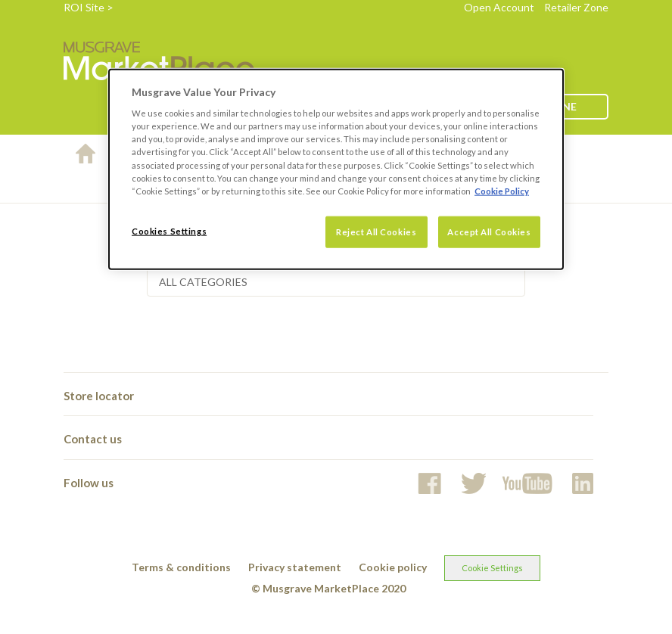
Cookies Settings (169, 230)
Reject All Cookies (376, 231)
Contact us (93, 439)
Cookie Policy (502, 190)
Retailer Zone (576, 7)
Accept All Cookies (489, 231)
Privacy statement (295, 567)
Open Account (499, 7)
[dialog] (336, 169)
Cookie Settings (492, 568)
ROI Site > (89, 7)
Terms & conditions (181, 567)
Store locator (99, 396)
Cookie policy (393, 567)
